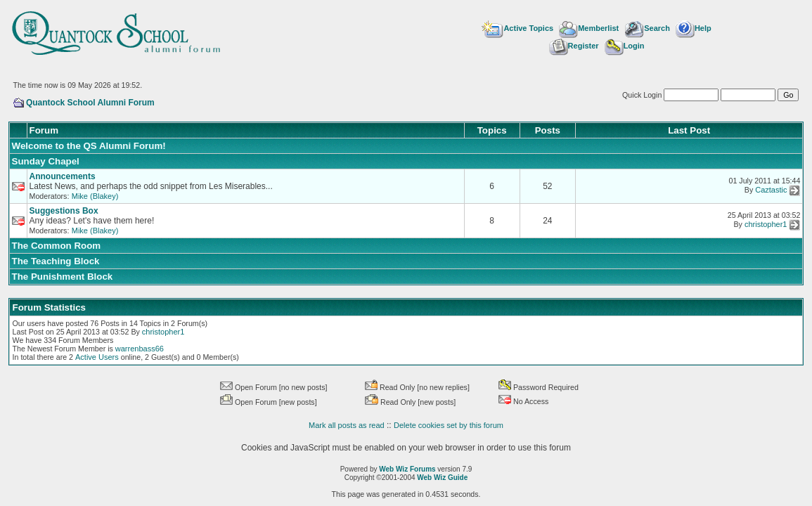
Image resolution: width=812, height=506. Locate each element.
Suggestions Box (64, 211)
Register (574, 46)
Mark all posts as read (347, 425)
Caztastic (771, 190)
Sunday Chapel (46, 161)
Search (647, 28)
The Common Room (57, 246)
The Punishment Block (63, 277)
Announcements (63, 176)
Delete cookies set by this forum (449, 425)
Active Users (97, 357)
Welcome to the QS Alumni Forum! (89, 146)
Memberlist (589, 28)
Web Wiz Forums (407, 469)
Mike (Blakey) (95, 196)
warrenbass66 (140, 349)
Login (625, 46)
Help (694, 28)
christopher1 (766, 225)
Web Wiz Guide (442, 478)
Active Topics (517, 28)
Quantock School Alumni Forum (90, 103)
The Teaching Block (56, 261)
